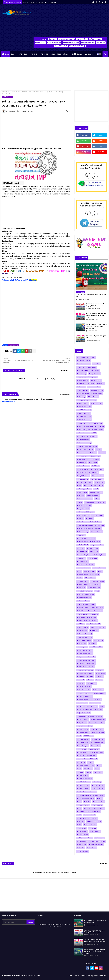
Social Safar (82, 759)
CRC (92, 449)
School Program (84, 746)
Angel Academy (95, 374)
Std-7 (88, 789)
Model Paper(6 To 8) (85, 584)
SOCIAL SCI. (94, 759)
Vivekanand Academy (98, 841)
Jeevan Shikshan (93, 548)
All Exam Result (83, 370)
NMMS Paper (101, 42)
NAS (98, 591)
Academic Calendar (85, 364)
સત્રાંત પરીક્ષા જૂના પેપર (54, 42)
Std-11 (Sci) (99, 772)
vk (101, 146)
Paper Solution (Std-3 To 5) (87, 657)
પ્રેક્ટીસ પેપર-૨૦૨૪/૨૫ (76, 46)
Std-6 (80, 789)
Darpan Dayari (95, 456)
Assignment (93, 377)
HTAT (101, 532)
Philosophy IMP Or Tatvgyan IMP (20, 280)
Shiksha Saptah (95, 749)
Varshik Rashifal (83, 835)
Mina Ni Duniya (91, 578)
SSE (80, 769)
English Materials (84, 476)
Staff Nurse (89, 769)
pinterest (85, 146)
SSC (100, 766)
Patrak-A (81, 677)
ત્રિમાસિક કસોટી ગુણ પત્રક (71, 42)
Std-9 (102, 789)
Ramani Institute (84, 719)
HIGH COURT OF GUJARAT (94, 528)
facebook (85, 135)
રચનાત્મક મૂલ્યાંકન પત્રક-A (67, 39)
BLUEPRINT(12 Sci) (84, 423)
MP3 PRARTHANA (95, 588)
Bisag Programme (84, 400)
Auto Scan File (96, 380)
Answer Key (82, 377)
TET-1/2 (88, 808)
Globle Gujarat (77, 54)
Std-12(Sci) (98, 782)
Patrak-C (100, 677)
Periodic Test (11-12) (85, 686)
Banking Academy (95, 387)
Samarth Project (84, 729)
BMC (80, 426)
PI (103, 690)
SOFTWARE (82, 762)
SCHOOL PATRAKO (98, 742)
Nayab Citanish (83, 607)
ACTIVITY (97, 364)
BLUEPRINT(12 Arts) (85, 417)
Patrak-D (81, 680)
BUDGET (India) (99, 430)
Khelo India (82, 558)
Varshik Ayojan (96, 831)
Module (97, 584)
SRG (93, 766)
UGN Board (93, 818)
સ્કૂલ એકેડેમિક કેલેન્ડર (88, 42)
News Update (83, 614)
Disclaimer (53, 2)
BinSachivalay (93, 397)
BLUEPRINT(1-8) (84, 403)
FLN (80, 486)
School (14, 54)
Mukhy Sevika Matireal (85, 591)
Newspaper (94, 614)
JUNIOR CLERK (83, 551)
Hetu (80, 528)
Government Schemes (85, 499)
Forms (95, 486)
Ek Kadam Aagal (98, 469)
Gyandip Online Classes (86, 525)
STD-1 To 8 (23, 54)
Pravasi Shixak (83, 703)
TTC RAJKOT (82, 818)
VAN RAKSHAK (83, 831)
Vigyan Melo (100, 838)
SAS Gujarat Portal (99, 733)
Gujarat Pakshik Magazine (86, 512)
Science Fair (82, 749)
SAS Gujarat (89, 54)
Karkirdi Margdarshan (85, 555)
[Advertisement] (70, 21)
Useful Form (82, 828)
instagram (85, 152)
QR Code (99, 710)
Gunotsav (90, 519)
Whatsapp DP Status (97, 845)
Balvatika (101, 384)
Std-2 (80, 785)
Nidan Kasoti (93, 617)
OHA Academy (83, 631)
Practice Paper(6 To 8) (85, 700)
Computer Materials (85, 446)
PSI (80, 710)
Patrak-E (91, 680)
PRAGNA (99, 700)
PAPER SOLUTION (97, 647)
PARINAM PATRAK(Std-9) (86, 670)
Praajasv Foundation (99, 693)
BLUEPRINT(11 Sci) (84, 413)
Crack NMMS (83, 449)
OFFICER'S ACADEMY (99, 627)
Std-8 (95, 789)
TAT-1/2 (88, 802)
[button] (13, 183)
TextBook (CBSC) (99, 808)
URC (94, 825)
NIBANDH (82, 617)
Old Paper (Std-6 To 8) (85, 637)
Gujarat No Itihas (84, 509)
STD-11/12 (44, 54)
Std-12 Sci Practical (84, 782)
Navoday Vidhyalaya (85, 598)
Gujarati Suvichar (98, 515)
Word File (82, 848)
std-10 (89, 772)
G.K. (102, 486)
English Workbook (98, 479)
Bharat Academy (84, 393)
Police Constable (84, 693)
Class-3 (66, 54)
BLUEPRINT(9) (98, 423)
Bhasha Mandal (98, 393)
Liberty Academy (100, 568)
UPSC (59, 54)
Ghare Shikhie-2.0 (97, 492)
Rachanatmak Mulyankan (86, 716)
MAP (101, 571)
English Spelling (83, 479)
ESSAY (81, 482)
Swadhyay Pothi (100, 795)
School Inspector (84, 742)
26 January (92, 357)
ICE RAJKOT (82, 535)
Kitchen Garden (83, 561)
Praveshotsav (96, 703)
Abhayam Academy (85, 361)
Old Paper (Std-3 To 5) (85, 634)
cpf (96, 446)
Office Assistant (83, 627)
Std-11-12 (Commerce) (86, 779)
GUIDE (89, 505)
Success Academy (90, 792)
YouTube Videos (84, 851)
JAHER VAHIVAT (83, 545)
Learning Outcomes (85, 568)
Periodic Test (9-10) (85, 690)
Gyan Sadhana (96, 522)
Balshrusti (91, 384)
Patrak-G (81, 683)
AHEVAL (81, 367)
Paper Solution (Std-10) (86, 650)
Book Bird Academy (92, 426)
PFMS (96, 690)
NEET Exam (82, 611)
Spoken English (83, 766)
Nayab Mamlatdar (97, 607)
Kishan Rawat (93, 558)
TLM (80, 815)
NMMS (91, 624)
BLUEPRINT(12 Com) (85, 420)
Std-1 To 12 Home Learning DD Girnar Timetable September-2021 (96, 315)
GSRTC (81, 505)
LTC (80, 571)
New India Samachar (96, 611)
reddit (101, 141)
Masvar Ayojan (83, 575)
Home (7, 54)
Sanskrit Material (84, 733)
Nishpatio (94, 621)
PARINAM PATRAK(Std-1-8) (87, 663)
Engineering (94, 472)
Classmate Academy (85, 443)
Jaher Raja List (96, 542)
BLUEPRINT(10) (97, 403)
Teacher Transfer (84, 805)
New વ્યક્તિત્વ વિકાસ (61, 46)
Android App (82, 374)
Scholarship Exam (84, 739)
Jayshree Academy (98, 545)
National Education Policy (86, 594)
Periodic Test (92, 683)
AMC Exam (95, 370)
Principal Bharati (84, 706)
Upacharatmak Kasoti (95, 821)
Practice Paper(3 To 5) (85, 696)
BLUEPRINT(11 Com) (85, 410)
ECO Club (96, 466)
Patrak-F (100, 680)
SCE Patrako (89, 736)
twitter (101, 135)
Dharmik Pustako (94, 459)
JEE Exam (81, 548)
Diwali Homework (84, 466)
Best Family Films (98, 390)
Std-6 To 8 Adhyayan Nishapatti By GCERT (96, 337)
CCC (94, 433)
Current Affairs (83, 453)
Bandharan (82, 387)
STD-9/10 (34, 54)
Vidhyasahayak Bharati (86, 838)
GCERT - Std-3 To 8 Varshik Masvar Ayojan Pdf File (91, 295)
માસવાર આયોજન (82, 39)
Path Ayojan (101, 673)
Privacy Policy (43, 2)
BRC (103, 426)
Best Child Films (83, 390)
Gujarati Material (84, 515)
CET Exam (82, 436)
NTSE (98, 624)
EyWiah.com (100, 482)
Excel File (90, 482)
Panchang (93, 644)
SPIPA (91, 762)
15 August (82, 357)
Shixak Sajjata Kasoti (97, 752)
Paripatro (100, 670)
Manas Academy (90, 571)
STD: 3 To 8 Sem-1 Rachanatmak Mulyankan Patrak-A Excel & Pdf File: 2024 (96, 326)
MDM (80, 578)
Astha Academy (83, 380)
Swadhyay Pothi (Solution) (86, 798)
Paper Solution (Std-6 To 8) (87, 660)
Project (95, 706)
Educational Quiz (84, 469)
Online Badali (99, 640)
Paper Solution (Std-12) (86, 654)
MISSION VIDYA (83, 581)
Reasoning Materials (99, 719)
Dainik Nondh (83, 456)
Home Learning (83, 532)
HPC (93, 532)
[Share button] (34, 351)
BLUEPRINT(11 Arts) (85, 407)
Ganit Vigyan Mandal (85, 489)
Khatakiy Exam (100, 555)
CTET (99, 449)
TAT (80, 802)
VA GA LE (93, 828)
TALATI (100, 798)
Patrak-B (91, 677)
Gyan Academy (83, 522)
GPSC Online (90, 502)
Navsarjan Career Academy (87, 604)
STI (80, 792)
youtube (101, 152)
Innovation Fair (83, 542)
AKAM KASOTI (92, 367)
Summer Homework (85, 795)
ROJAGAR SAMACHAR (85, 726)
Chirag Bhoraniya (84, 440)
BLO (95, 400)
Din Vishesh (94, 463)
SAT (80, 736)
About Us (26, 2)
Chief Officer (93, 436)
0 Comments (65, 394)
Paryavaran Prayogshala (86, 673)
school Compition (99, 739)
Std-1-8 (81, 772)
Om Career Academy (85, 640)
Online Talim (82, 644)
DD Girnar (82, 459)
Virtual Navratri (83, 841)
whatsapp (85, 141)
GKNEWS (81, 496)
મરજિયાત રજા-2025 (95, 39)
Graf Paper (101, 502)
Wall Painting (83, 845)
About (76, 976)
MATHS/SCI (95, 575)
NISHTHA (82, 624)
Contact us (34, 2)
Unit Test (81, 821)
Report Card (82, 723)
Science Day (96, 746)
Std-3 (88, 785)
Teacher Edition (99, 802)
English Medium (98, 476)
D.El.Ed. (94, 453)
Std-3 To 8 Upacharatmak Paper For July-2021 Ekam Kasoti (96, 305)
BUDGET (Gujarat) (84, 430)
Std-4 (95, 785)
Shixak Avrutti (83, 752)
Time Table (96, 812)
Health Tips (100, 525)
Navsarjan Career (84, 601)
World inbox (92, 848)
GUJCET (81, 519)
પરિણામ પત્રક (52, 39)
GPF (97, 499)
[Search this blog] (15, 922)
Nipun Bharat (83, 621)
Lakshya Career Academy (86, 565)
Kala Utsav (94, 551)
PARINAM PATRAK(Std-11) (86, 667)
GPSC (53, 54)
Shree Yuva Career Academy (87, 756)
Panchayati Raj (83, 647)
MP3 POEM (82, 588)
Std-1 (98, 769)
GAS (97, 489)
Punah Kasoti (89, 710)
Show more (64, 370)
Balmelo (81, 384)
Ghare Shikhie (83, 492)
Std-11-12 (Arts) (13, 92)
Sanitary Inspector (98, 729)
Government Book (94, 496)
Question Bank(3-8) (84, 713)
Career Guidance (84, 433)
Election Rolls (83, 472)
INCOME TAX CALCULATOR (87, 538)
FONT (87, 486)
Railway (100, 716)
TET (80, 808)
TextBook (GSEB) (84, 812)
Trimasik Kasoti (90, 815)
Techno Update (98, 805)
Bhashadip (82, 397)
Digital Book (82, 463)
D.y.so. (103, 453)
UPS (80, 825)
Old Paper (95, 631)
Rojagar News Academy (97, 723)
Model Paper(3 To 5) (98, 581)
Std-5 (102, 785)
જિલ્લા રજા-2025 (40, 42)
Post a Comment (8, 401)
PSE (102, 706)
